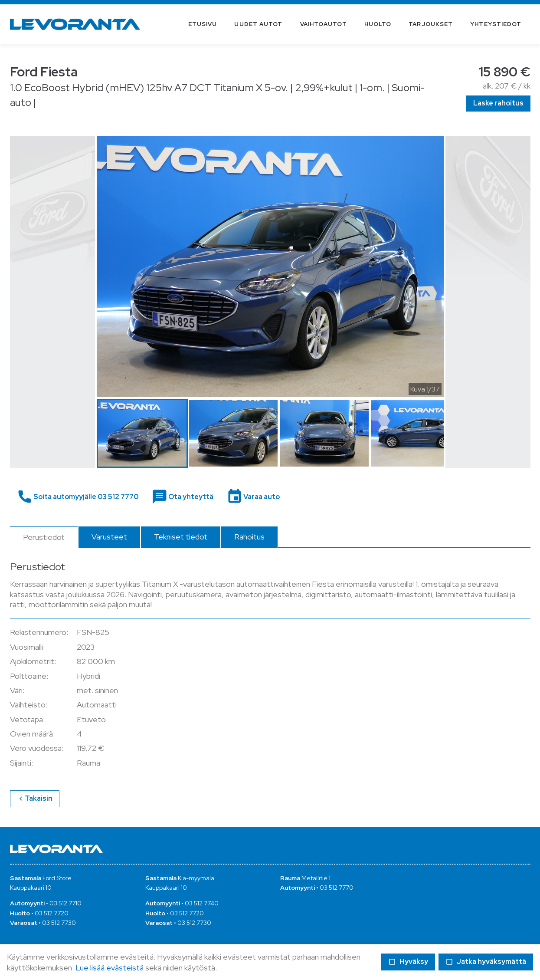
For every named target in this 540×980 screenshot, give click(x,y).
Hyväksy (408, 962)
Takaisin (34, 798)
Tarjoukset (431, 24)
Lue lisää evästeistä (110, 968)
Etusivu (203, 24)
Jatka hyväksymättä (486, 962)
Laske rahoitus (498, 103)
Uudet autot (258, 24)
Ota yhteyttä (190, 497)
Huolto (378, 24)
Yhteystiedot (496, 24)
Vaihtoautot (324, 24)
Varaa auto (261, 497)
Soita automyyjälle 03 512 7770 (85, 497)
